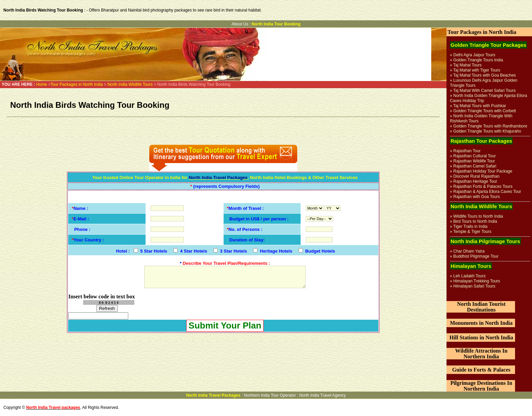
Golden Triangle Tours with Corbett (485, 111)
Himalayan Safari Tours (474, 286)
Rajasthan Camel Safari (475, 166)
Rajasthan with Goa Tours (477, 197)
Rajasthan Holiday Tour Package (483, 171)
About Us (240, 24)
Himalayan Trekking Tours (477, 281)
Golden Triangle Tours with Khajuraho (487, 131)
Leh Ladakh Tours (469, 276)
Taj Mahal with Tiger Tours (477, 70)
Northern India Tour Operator (270, 395)
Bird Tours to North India (475, 221)
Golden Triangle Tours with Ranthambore (490, 126)
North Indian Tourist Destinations (481, 307)
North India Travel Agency (322, 395)
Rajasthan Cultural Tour (474, 156)
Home (42, 84)
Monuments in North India (481, 323)
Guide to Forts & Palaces (481, 370)
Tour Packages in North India (77, 84)
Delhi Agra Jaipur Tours (474, 55)
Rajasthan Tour (467, 151)
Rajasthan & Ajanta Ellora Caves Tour (487, 192)
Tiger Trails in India (470, 226)
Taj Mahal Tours (468, 65)
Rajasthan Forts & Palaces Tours (483, 186)
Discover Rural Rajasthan (476, 176)
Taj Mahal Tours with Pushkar (480, 106)
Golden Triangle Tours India (478, 60)
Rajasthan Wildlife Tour (474, 161)
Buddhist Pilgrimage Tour (476, 256)
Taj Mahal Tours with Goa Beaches (485, 75)
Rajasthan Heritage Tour (475, 181)
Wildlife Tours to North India (478, 216)
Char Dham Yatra (469, 251)
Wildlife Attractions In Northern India (481, 354)
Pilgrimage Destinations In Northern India (481, 386)
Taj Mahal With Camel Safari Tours (484, 91)
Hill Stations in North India (481, 338)
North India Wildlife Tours (131, 84)
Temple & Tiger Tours (472, 232)
